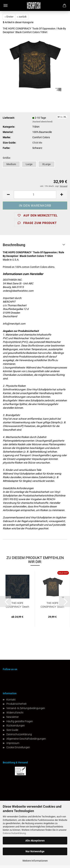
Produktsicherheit (17, 704)
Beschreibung (14, 245)
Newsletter (13, 717)
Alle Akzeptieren (35, 841)
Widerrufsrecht (15, 713)
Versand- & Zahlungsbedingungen (26, 708)
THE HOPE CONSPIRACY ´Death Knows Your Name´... (17, 605)
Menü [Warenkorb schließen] (6, 5)
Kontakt (11, 700)
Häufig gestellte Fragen (20, 721)
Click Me (37, 143)
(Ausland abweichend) (42, 122)
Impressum (13, 743)
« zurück (22, 17)
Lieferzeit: (9, 118)
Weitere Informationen (35, 861)
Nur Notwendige (35, 851)
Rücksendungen (16, 726)
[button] (8, 195)
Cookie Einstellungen (18, 747)
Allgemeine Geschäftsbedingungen (26, 739)
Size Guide (12, 730)
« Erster (9, 17)
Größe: (7, 158)
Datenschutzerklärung (14, 833)
